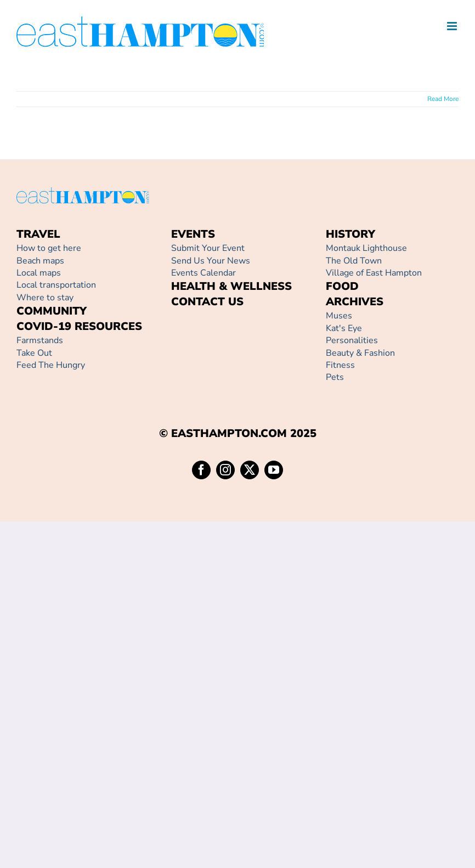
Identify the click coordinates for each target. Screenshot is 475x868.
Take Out (34, 353)
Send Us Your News (211, 261)
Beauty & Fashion (360, 353)
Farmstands (40, 340)
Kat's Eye (344, 328)
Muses (339, 316)
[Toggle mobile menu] (453, 26)
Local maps (39, 273)
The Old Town (354, 261)
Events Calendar (203, 273)
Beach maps (40, 261)
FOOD (342, 286)
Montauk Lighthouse (366, 248)
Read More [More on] (443, 99)
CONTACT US (207, 302)
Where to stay (45, 298)
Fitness (340, 365)
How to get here (49, 248)
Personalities (352, 340)
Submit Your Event (208, 248)
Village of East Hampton (374, 273)
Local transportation (56, 285)
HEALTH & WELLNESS (231, 286)
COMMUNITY (52, 311)
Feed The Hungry (51, 365)
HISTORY (350, 234)
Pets (335, 377)
